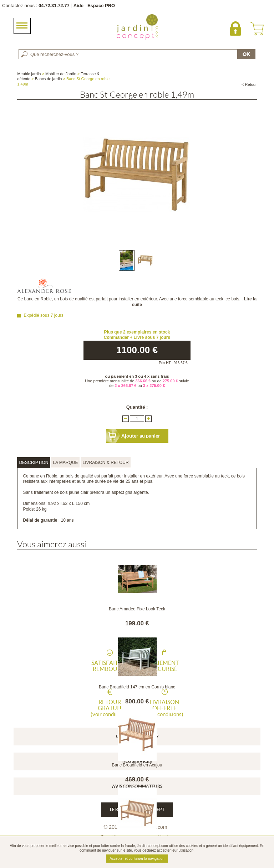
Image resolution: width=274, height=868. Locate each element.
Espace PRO (101, 6)
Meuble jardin (29, 74)
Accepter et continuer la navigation (137, 859)
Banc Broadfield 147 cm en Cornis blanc (137, 687)
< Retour (249, 84)
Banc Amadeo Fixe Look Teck (137, 609)
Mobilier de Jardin (61, 74)
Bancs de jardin (49, 79)
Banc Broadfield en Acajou (137, 765)
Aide (78, 6)
